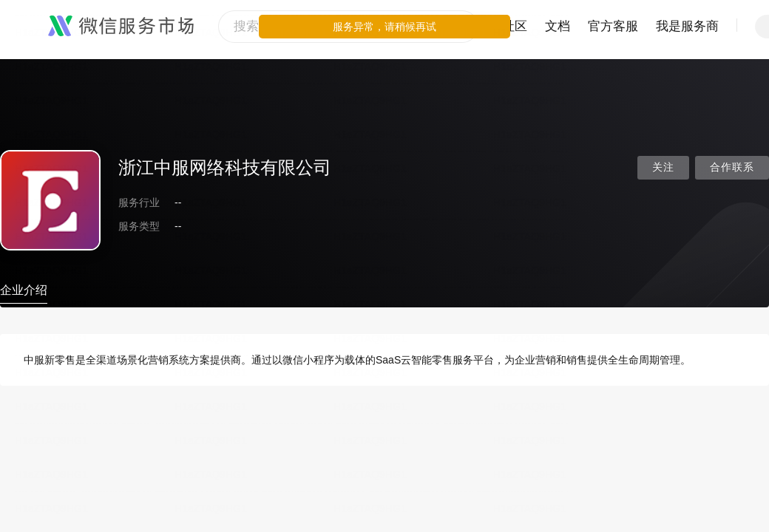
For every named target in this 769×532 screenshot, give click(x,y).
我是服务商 (687, 26)
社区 (515, 26)
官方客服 (613, 26)
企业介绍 (24, 290)
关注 (663, 167)
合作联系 (732, 167)
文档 (558, 26)
